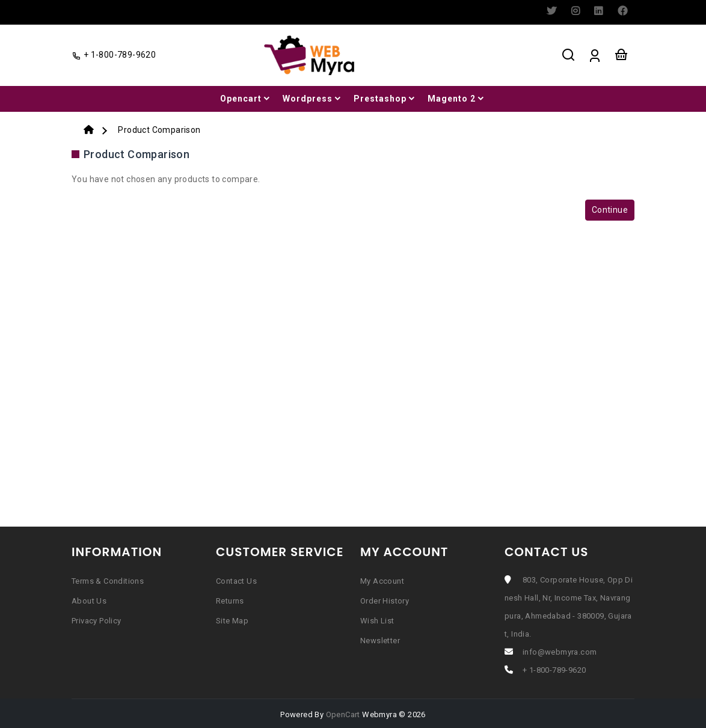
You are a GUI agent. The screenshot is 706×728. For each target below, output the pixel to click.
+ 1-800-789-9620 (554, 670)
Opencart (246, 99)
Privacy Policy (97, 621)
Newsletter (380, 641)
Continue (610, 210)
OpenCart (343, 714)
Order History (385, 601)
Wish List (377, 621)
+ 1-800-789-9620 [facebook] (114, 55)
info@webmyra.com (560, 652)
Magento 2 (457, 99)
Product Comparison (159, 130)
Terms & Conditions (108, 581)
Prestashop (385, 99)
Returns (230, 601)
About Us (89, 601)
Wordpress (313, 99)
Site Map (232, 621)
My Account (382, 581)
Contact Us (236, 581)
